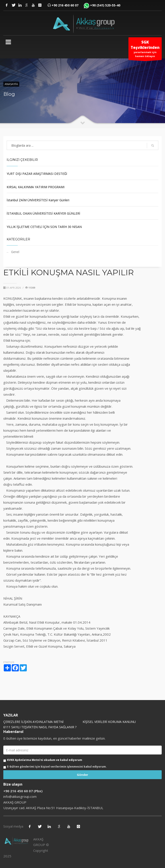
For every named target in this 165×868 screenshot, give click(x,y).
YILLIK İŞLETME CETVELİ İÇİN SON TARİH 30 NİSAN (44, 227)
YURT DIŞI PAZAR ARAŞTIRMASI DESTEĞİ (37, 174)
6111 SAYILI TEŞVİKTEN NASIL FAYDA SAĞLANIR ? (40, 727)
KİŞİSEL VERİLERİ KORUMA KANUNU (109, 722)
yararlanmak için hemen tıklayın (145, 50)
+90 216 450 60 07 (65, 5)
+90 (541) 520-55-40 (105, 5)
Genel (15, 252)
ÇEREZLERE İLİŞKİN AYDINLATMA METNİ (33, 722)
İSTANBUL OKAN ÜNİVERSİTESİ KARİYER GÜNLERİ (43, 213)
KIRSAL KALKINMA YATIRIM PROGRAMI (36, 187)
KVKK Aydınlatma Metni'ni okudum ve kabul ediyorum (45, 760)
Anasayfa (11, 84)
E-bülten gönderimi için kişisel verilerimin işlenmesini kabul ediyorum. (57, 767)
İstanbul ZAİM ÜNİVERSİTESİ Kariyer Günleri (38, 200)
